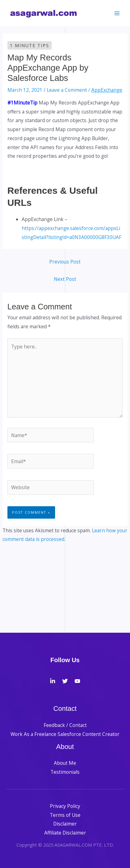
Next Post (65, 279)
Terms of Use (65, 815)
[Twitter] (65, 681)
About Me (65, 763)
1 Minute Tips (30, 45)
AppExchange (107, 90)
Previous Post (65, 262)
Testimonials (65, 772)
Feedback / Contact (65, 725)
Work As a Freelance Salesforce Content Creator (65, 734)
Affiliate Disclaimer (65, 833)
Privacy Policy (65, 806)
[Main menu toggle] (117, 13)
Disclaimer (65, 824)
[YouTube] (77, 681)
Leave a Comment (67, 90)
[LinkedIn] (53, 681)
